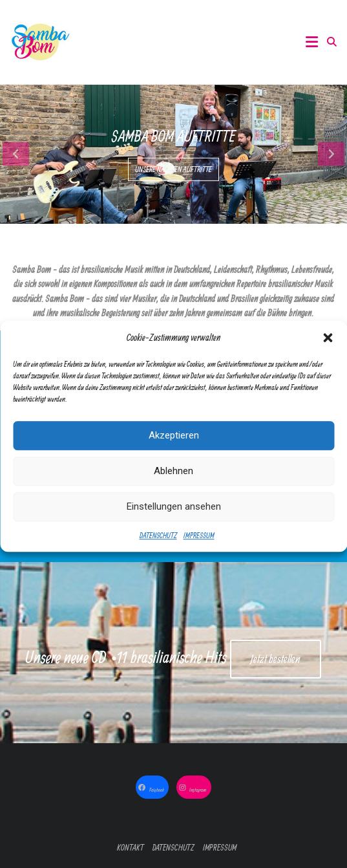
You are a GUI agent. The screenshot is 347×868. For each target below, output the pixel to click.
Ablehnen (173, 480)
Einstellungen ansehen (174, 515)
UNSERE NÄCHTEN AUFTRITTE (173, 169)
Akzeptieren (174, 444)
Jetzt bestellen (276, 659)
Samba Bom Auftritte (173, 136)
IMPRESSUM (199, 544)
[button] (328, 347)
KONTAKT (131, 848)
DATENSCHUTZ (158, 544)
